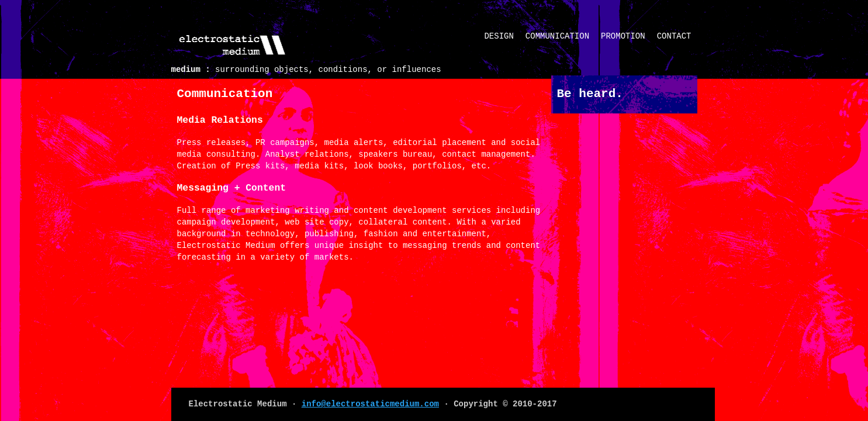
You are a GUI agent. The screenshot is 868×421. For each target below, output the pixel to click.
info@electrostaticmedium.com (370, 404)
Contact (674, 36)
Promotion (623, 36)
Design (499, 36)
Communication (557, 36)
